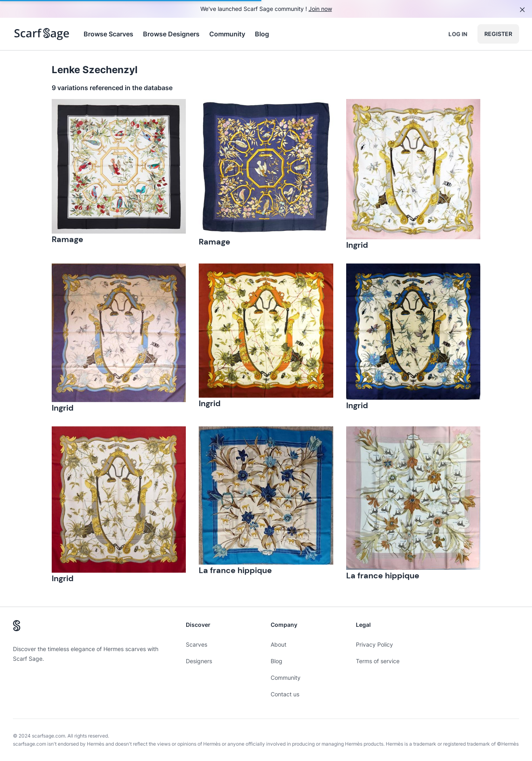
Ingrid (357, 245)
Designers (199, 661)
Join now (320, 9)
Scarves (197, 644)
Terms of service (378, 661)
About (279, 644)
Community (227, 34)
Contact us (285, 694)
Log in (458, 34)
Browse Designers (171, 34)
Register (498, 34)
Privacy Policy (374, 644)
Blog (262, 34)
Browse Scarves (108, 34)
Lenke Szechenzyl (95, 70)
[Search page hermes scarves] (42, 34)
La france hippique (235, 570)
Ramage (67, 239)
